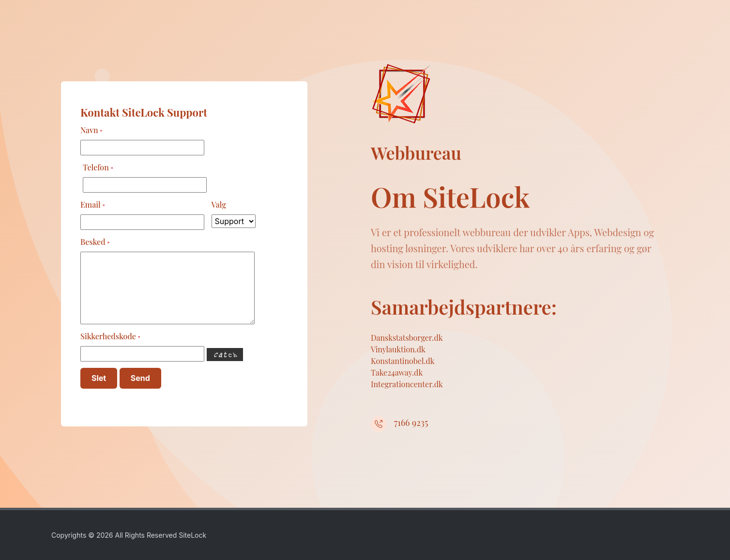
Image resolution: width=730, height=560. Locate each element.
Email (93, 204)
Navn (91, 130)
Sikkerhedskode (110, 336)
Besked (95, 242)
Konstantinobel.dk (403, 361)
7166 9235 (411, 423)
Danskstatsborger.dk (407, 338)
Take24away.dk (397, 372)
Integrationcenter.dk (407, 384)
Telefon (98, 167)
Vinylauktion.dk (398, 349)
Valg (219, 204)
